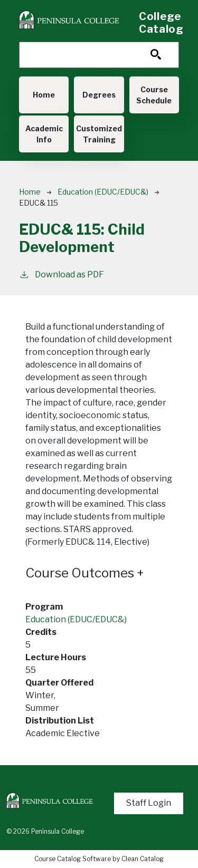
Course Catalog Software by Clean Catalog (99, 859)
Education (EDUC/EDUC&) (103, 192)
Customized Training (99, 134)
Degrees (99, 95)
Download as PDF (62, 274)
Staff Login (149, 803)
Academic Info (44, 134)
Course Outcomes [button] (85, 573)
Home (44, 95)
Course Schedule (154, 95)
